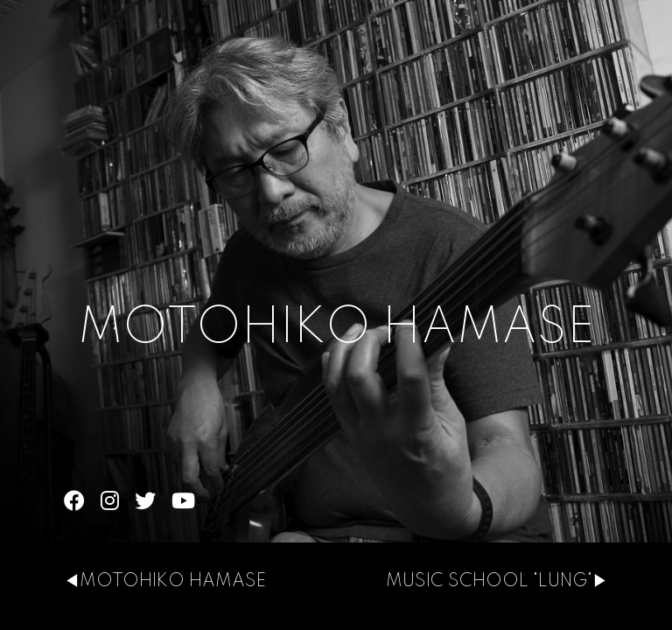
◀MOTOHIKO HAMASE (165, 582)
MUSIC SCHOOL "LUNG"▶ (497, 582)
